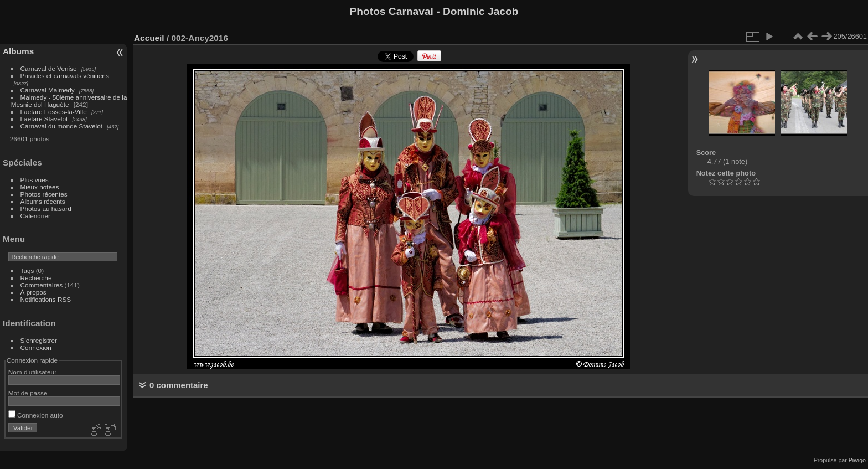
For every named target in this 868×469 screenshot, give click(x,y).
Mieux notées (40, 187)
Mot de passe (28, 393)
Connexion (36, 347)
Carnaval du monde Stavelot (61, 126)
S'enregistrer (39, 340)
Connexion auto (36, 415)
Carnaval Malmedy (48, 90)
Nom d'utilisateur (32, 372)
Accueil (149, 38)
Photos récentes (44, 194)
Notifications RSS (46, 299)
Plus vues (35, 180)
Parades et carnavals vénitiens (65, 76)
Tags (27, 270)
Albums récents (43, 201)
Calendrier (35, 216)
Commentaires (42, 285)
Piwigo (857, 460)
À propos (33, 292)
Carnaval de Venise (49, 68)
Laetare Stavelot (44, 119)
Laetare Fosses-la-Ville (54, 112)
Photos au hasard (46, 208)
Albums (18, 51)
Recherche (36, 278)
